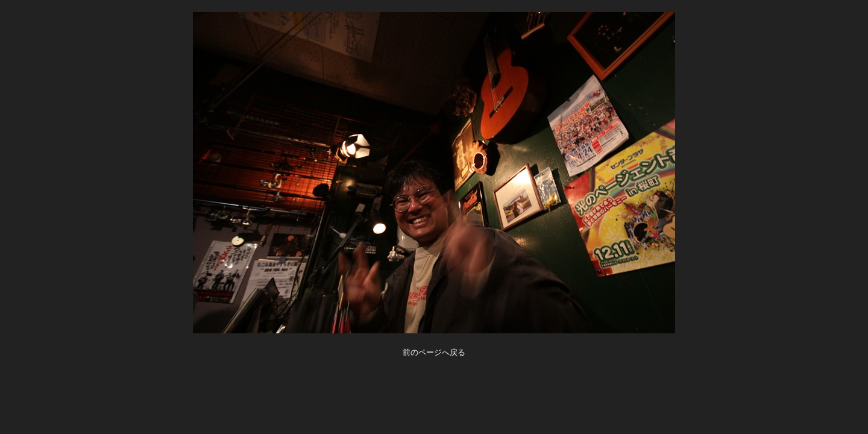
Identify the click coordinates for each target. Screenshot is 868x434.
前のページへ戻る (434, 352)
